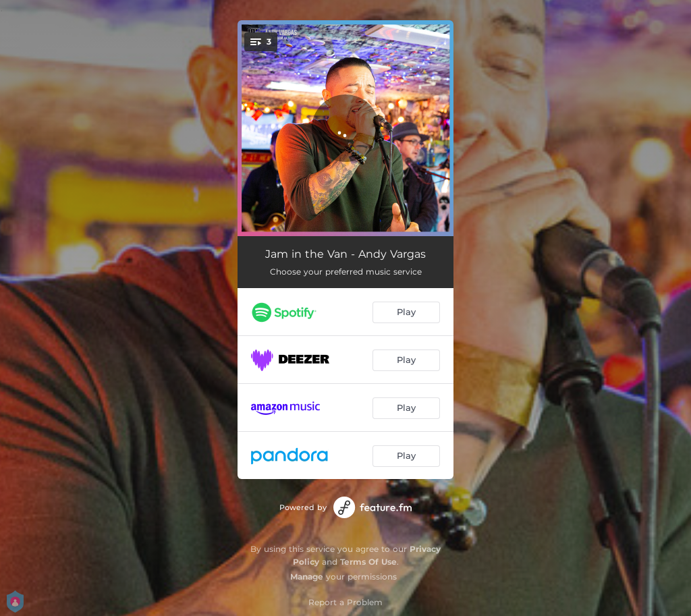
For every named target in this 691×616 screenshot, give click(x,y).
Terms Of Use (368, 562)
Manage (307, 577)
